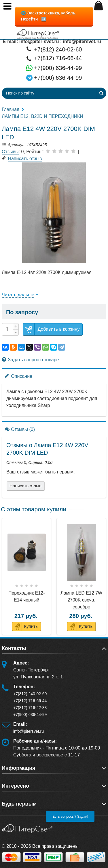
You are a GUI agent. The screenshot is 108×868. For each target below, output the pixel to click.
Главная (11, 109)
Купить (25, 627)
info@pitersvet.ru (29, 731)
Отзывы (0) (20, 429)
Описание (19, 376)
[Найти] (101, 93)
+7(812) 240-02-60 (54, 49)
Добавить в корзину (51, 329)
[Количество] (7, 329)
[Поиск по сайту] (38, 93)
